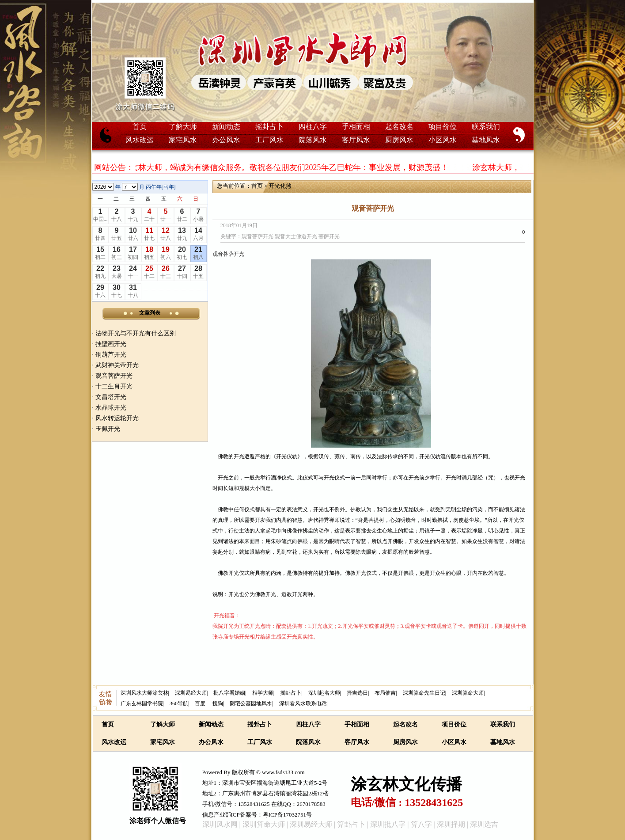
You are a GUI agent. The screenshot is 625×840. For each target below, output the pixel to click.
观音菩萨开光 (114, 376)
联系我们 (486, 127)
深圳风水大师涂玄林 (144, 693)
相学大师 (263, 693)
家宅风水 (183, 140)
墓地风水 (486, 140)
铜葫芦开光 (111, 355)
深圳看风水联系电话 (303, 703)
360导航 (179, 703)
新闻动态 (226, 127)
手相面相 (356, 127)
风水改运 (140, 140)
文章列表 (150, 313)
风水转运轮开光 (117, 418)
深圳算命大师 (468, 693)
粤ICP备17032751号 (287, 815)
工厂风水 (269, 140)
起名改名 (399, 127)
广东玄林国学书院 (142, 703)
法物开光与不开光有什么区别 (136, 333)
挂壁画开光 (111, 344)
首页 (140, 127)
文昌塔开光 (111, 397)
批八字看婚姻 (229, 693)
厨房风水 (399, 140)
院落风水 (313, 140)
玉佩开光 (108, 429)
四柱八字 (313, 127)
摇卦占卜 (269, 127)
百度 (200, 703)
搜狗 (218, 703)
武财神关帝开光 (117, 365)
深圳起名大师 (324, 693)
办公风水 (226, 140)
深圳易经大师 (191, 693)
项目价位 (443, 127)
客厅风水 (356, 140)
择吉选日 (357, 693)
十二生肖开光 (114, 386)
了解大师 (183, 127)
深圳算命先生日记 (424, 693)
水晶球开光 (111, 408)
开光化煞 (280, 186)
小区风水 (443, 140)
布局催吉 (385, 693)
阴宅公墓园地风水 (251, 703)
